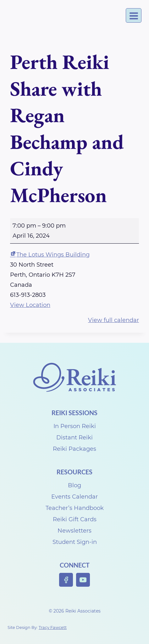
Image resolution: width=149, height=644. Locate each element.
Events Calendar (74, 497)
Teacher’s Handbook (75, 508)
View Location (30, 305)
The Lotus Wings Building (50, 255)
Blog (74, 485)
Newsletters (74, 531)
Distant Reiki (74, 438)
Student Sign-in (75, 542)
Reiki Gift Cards (75, 519)
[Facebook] (66, 580)
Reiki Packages (74, 449)
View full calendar (113, 320)
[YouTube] (83, 580)
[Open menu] (134, 16)
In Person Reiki (75, 426)
